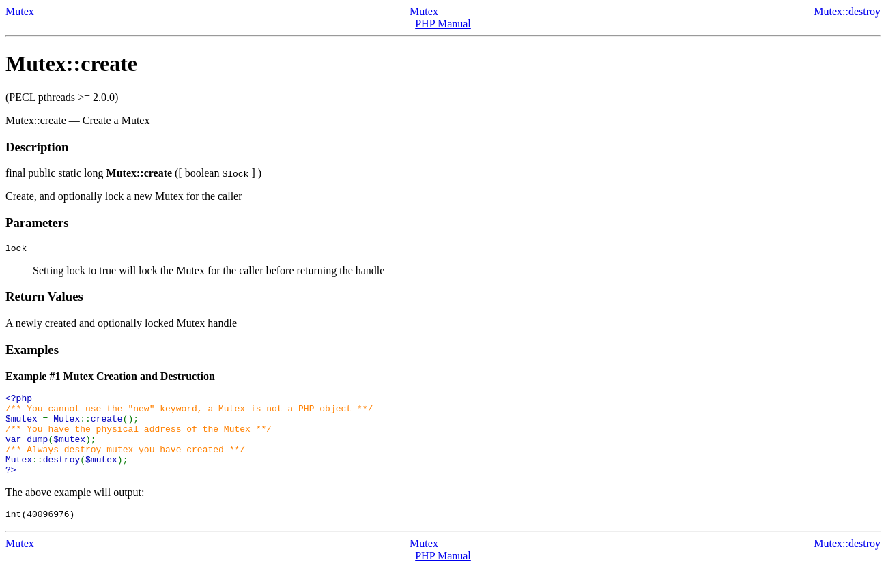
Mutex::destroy (847, 11)
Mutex (20, 11)
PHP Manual (443, 24)
